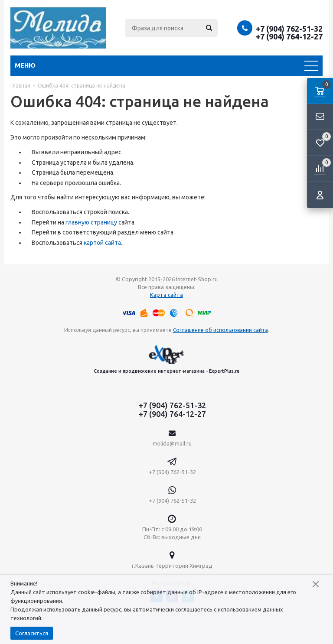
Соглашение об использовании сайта (220, 330)
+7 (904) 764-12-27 (289, 36)
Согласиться (32, 633)
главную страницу (91, 222)
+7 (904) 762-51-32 (289, 29)
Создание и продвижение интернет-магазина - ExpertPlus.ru (166, 359)
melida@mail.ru (172, 443)
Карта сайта (166, 295)
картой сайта (102, 243)
